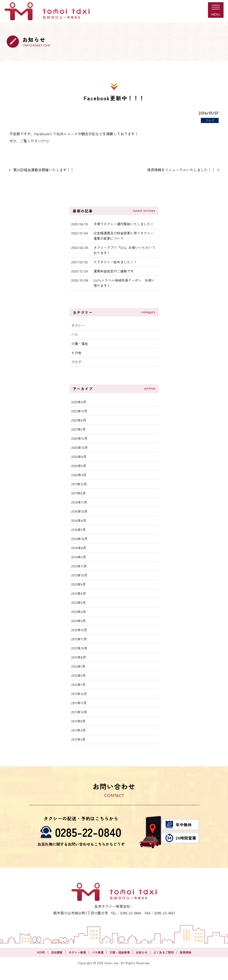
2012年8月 (79, 657)
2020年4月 (79, 475)
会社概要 (57, 952)
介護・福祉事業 (120, 952)
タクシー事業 (77, 952)
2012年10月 (79, 648)
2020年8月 (79, 457)
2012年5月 (78, 675)
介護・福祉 (80, 344)
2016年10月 (79, 511)
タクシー (78, 325)
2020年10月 (79, 447)
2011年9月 (78, 721)
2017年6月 (78, 493)
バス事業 (98, 952)
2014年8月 (79, 548)
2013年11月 (79, 566)
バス (75, 334)
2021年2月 (78, 429)
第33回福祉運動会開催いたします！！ (43, 170)
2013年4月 (79, 612)
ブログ (76, 362)
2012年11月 (79, 639)
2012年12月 (79, 630)
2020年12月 (79, 438)
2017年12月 (79, 484)
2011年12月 (79, 694)
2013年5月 (78, 602)
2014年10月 (79, 539)
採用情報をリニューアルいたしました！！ (181, 170)
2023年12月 (79, 411)
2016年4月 (79, 520)
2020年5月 (79, 466)
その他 (76, 353)
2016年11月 (79, 502)
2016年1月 (78, 529)
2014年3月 (79, 557)
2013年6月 (79, 593)
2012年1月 (78, 685)
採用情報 (185, 952)
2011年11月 (79, 703)
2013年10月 (79, 575)
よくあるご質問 (164, 952)
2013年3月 (78, 621)
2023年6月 (79, 420)
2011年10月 (79, 712)
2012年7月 (78, 666)
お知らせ (142, 952)
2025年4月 (79, 402)
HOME (41, 952)
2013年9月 (78, 584)
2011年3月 (78, 739)
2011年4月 (78, 730)
